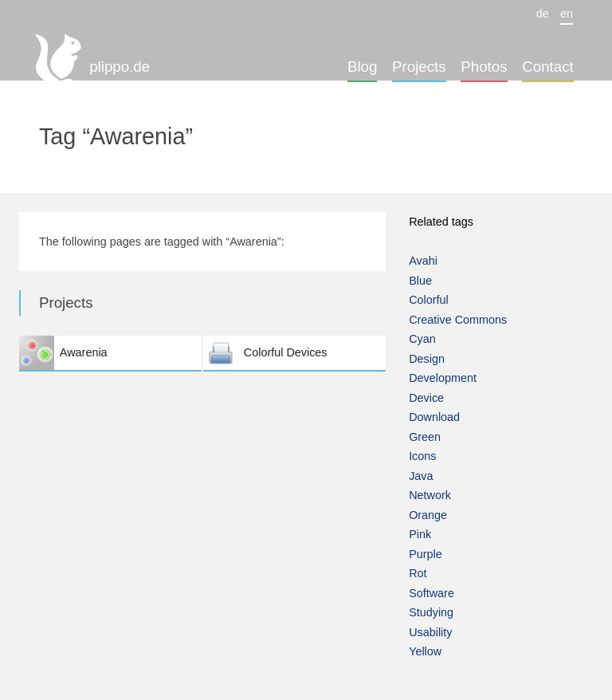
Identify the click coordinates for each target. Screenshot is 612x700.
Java (421, 476)
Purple (426, 554)
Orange (428, 515)
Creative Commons (458, 320)
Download (434, 417)
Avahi (423, 261)
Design (427, 359)
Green (425, 437)
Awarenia (110, 353)
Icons (422, 456)
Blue (420, 281)
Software (432, 593)
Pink (420, 534)
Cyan (422, 339)
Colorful (429, 300)
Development (443, 378)
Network (430, 495)
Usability (430, 632)
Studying (431, 612)
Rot (418, 573)
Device (426, 398)
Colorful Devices (294, 353)
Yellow (425, 651)
